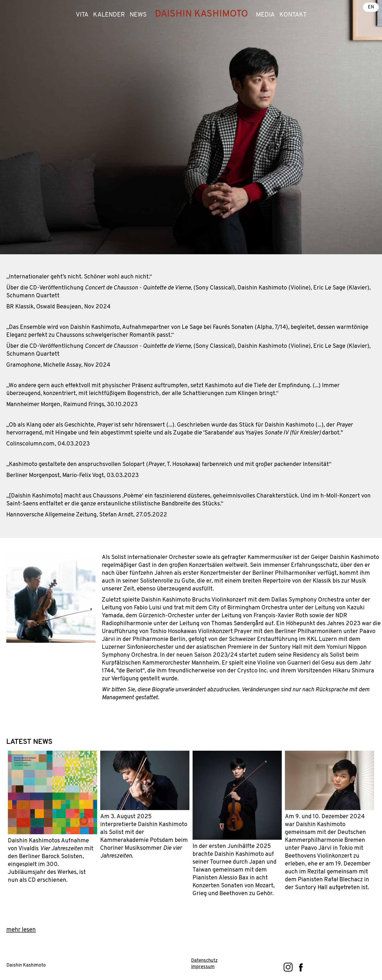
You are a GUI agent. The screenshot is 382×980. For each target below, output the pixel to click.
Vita (82, 15)
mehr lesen (21, 930)
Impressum (203, 967)
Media (265, 15)
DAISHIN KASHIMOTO (201, 14)
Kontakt (293, 15)
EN (371, 7)
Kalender (109, 15)
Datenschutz (204, 961)
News (138, 15)
